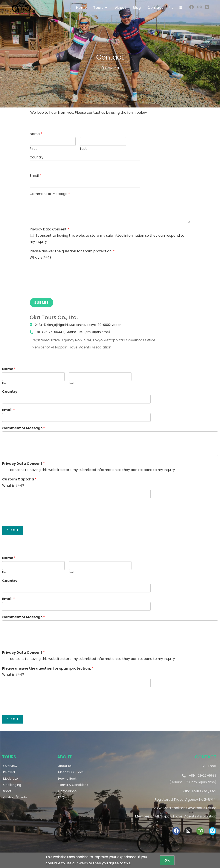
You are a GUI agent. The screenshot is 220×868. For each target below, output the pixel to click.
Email (35, 176)
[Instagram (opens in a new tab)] (199, 7)
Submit (42, 303)
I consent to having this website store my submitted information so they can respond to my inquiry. (92, 470)
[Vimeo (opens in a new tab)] (207, 7)
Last (83, 149)
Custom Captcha (19, 479)
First (33, 149)
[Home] (102, 68)
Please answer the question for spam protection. (72, 251)
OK (167, 860)
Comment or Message (50, 194)
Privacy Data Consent (49, 229)
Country (37, 157)
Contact (113, 68)
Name (36, 134)
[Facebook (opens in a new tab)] (192, 7)
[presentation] (62, 291)
